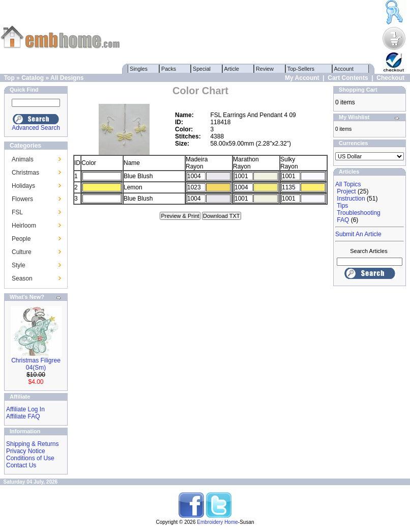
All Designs (67, 78)
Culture (22, 252)
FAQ (343, 220)
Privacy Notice (26, 451)
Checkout (390, 78)
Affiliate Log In (25, 409)
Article (232, 69)
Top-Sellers (301, 69)
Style (19, 265)
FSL (17, 212)
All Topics (348, 184)
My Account (302, 78)
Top (9, 78)
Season (22, 278)
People (21, 239)
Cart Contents (348, 78)
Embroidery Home (217, 522)
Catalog (33, 78)
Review (265, 69)
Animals (23, 159)
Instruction (351, 199)
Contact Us (21, 465)
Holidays (23, 186)
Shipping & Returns (32, 444)
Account (344, 69)
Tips (342, 206)
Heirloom (24, 226)
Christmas (25, 173)
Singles (139, 69)
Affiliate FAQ (23, 416)
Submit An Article (358, 234)
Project (346, 191)
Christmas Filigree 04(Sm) (36, 364)
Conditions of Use (30, 458)
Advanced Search (36, 128)
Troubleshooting (359, 213)
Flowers (22, 199)
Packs (169, 69)
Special (202, 69)
